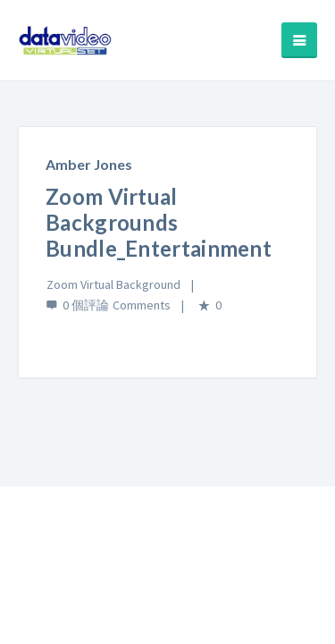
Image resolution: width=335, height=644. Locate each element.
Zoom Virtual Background (113, 284)
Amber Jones (89, 164)
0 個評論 (86, 305)
